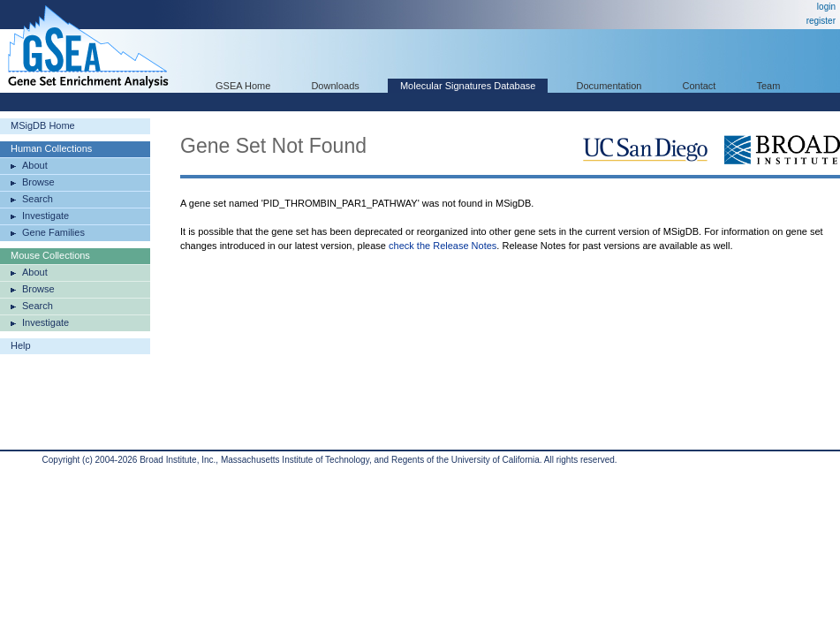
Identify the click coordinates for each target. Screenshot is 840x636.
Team (769, 86)
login (826, 7)
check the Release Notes (443, 246)
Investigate (45, 216)
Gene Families (53, 232)
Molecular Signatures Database (468, 86)
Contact (700, 86)
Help (21, 345)
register (821, 21)
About (35, 165)
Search (38, 199)
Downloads (335, 86)
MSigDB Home (43, 125)
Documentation (609, 86)
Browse (38, 182)
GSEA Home (243, 86)
